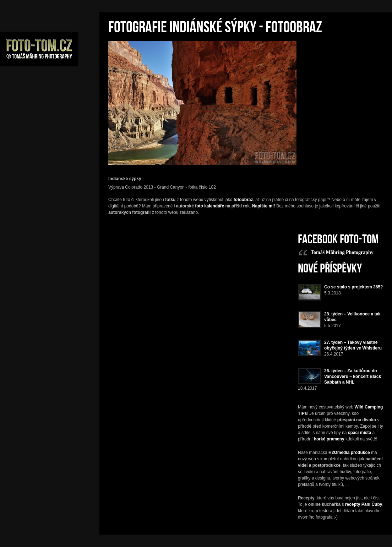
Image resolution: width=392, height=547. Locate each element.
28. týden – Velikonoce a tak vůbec (352, 317)
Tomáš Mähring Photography (342, 252)
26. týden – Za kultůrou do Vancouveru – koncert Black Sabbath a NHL (353, 377)
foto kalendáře (209, 206)
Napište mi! (264, 206)
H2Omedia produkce (349, 453)
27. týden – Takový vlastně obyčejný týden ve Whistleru (353, 345)
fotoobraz (243, 200)
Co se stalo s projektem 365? (353, 287)
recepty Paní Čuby (364, 504)
